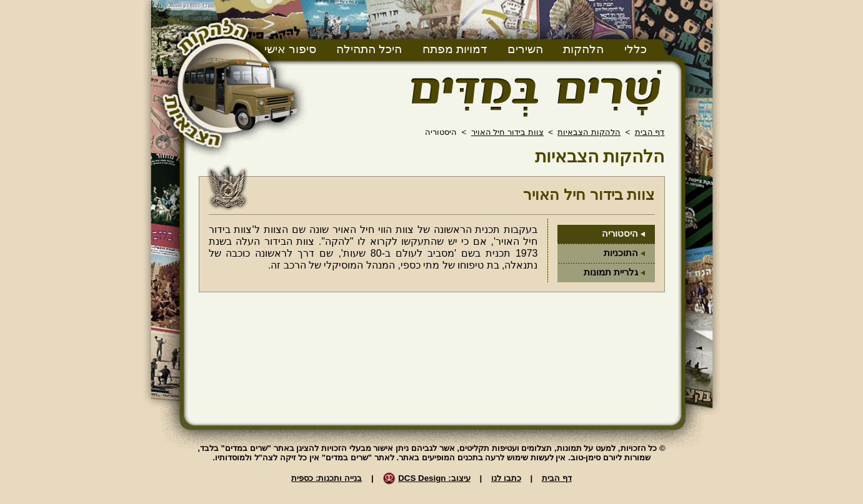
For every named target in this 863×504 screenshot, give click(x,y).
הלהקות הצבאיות (589, 132)
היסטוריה (620, 234)
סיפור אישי (290, 49)
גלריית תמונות (611, 272)
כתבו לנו (506, 478)
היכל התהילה (369, 49)
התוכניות (621, 253)
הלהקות (583, 49)
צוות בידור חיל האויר (507, 132)
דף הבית (650, 132)
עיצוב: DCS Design (434, 478)
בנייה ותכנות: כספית (327, 478)
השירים (525, 49)
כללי (636, 49)
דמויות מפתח (455, 49)
